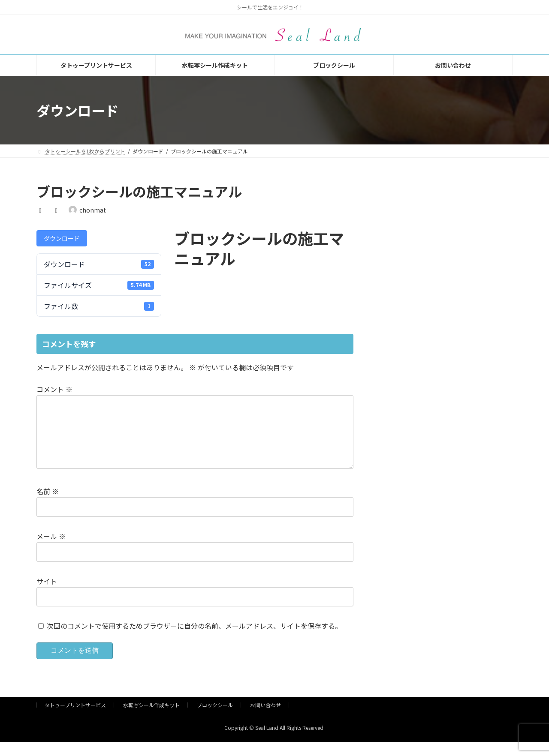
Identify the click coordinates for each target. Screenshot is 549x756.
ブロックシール (215, 718)
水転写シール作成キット (151, 718)
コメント (54, 389)
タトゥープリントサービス (75, 718)
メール (51, 550)
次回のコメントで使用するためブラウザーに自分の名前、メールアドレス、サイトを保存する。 (194, 640)
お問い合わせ (265, 718)
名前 (48, 505)
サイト (47, 595)
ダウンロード (62, 238)
